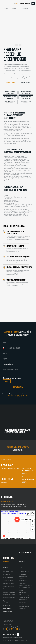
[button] (10, 82)
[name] (18, 343)
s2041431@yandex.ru (28, 479)
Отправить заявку (18, 387)
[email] (18, 353)
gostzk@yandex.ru (27, 471)
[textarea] (18, 372)
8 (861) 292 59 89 (8, 479)
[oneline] (18, 359)
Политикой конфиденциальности (18, 396)
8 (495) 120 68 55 (25, 4)
